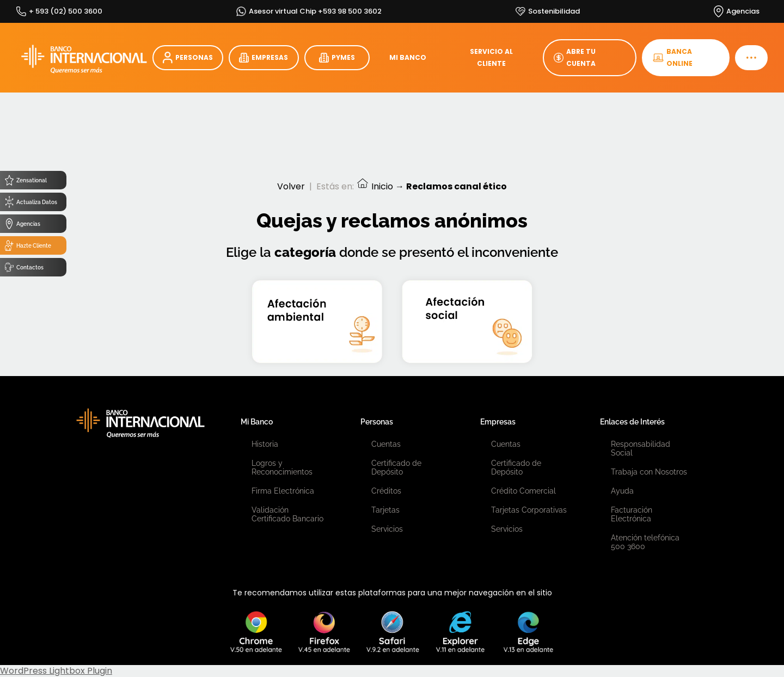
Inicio (375, 186)
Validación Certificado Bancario (287, 514)
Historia (265, 444)
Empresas (498, 422)
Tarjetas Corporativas (529, 510)
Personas (377, 422)
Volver (291, 186)
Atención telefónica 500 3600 (645, 542)
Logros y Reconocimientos (282, 467)
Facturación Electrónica (632, 514)
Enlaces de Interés (632, 422)
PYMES (337, 58)
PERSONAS (188, 58)
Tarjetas (385, 510)
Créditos (386, 491)
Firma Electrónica (283, 491)
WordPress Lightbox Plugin (56, 671)
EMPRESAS (264, 58)
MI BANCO (408, 57)
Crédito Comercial (523, 491)
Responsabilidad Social (641, 448)
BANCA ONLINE (673, 57)
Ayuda (622, 491)
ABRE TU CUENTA (575, 57)
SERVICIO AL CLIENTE (491, 57)
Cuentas (386, 444)
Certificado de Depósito (396, 467)
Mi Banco (257, 422)
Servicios (387, 529)
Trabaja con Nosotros (649, 472)
